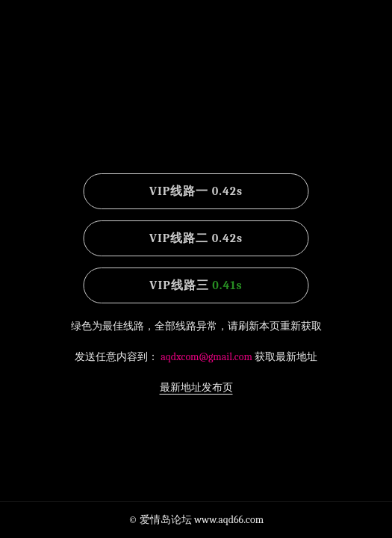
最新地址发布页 (196, 387)
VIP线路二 (196, 238)
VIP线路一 (196, 191)
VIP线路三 (196, 285)
